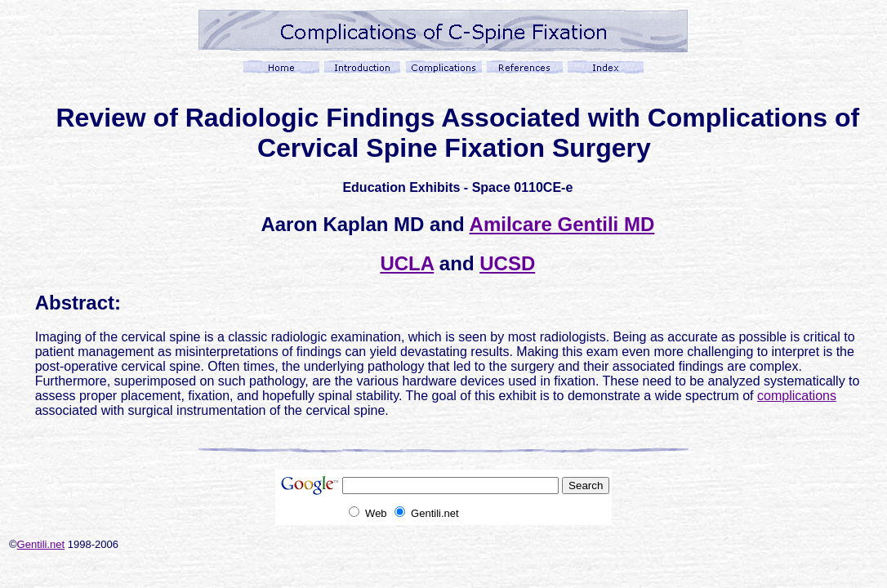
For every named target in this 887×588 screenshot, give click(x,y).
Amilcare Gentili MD (562, 224)
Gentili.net (41, 544)
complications (797, 396)
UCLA (407, 263)
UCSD (507, 263)
